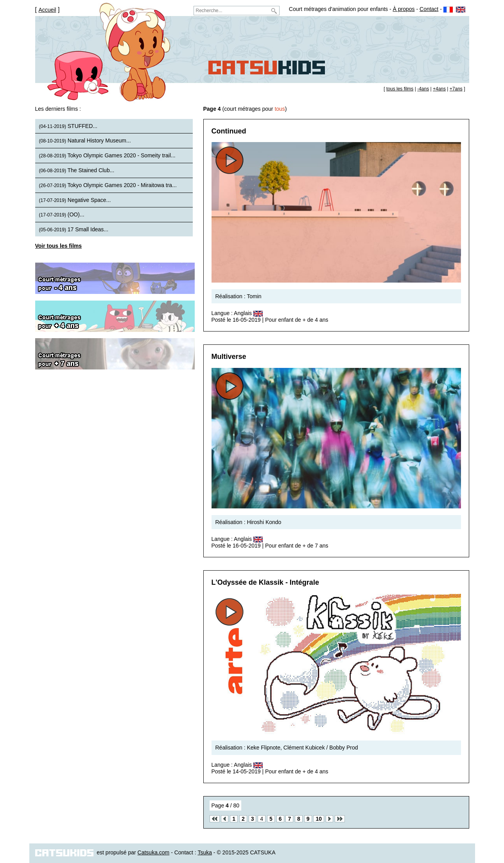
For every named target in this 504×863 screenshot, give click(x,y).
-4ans (423, 89)
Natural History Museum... (85, 141)
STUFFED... (68, 126)
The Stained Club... (77, 170)
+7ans (456, 89)
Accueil (47, 10)
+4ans (439, 89)
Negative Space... (75, 200)
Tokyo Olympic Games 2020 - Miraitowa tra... (108, 185)
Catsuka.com (154, 852)
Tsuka (205, 852)
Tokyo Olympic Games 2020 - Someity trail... (107, 155)
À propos (404, 9)
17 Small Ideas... (74, 229)
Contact (429, 9)
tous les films (400, 89)
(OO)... (62, 214)
